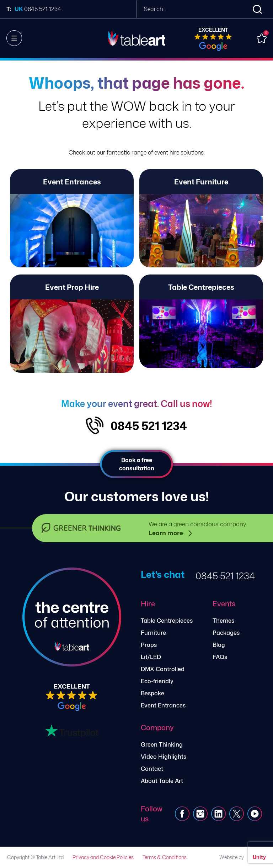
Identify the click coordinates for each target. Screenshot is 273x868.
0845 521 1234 (149, 426)
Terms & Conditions (165, 857)
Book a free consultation (137, 464)
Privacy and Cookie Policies (103, 857)
